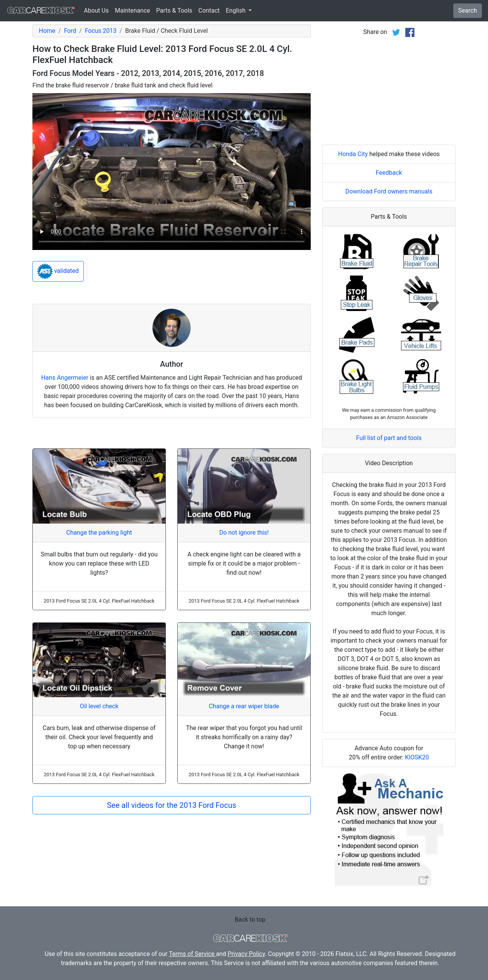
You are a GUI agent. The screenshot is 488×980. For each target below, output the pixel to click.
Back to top (250, 920)
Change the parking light (99, 533)
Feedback (389, 173)
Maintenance (132, 10)
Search (468, 10)
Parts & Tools (174, 10)
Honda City (353, 154)
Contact (209, 10)
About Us (96, 10)
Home (47, 31)
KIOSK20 (417, 757)
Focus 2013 (100, 31)
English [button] (236, 10)
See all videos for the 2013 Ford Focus (171, 805)
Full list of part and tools (389, 438)
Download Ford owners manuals (389, 191)
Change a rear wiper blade (244, 706)
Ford (70, 31)
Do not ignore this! (244, 533)
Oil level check (99, 706)
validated (58, 271)
